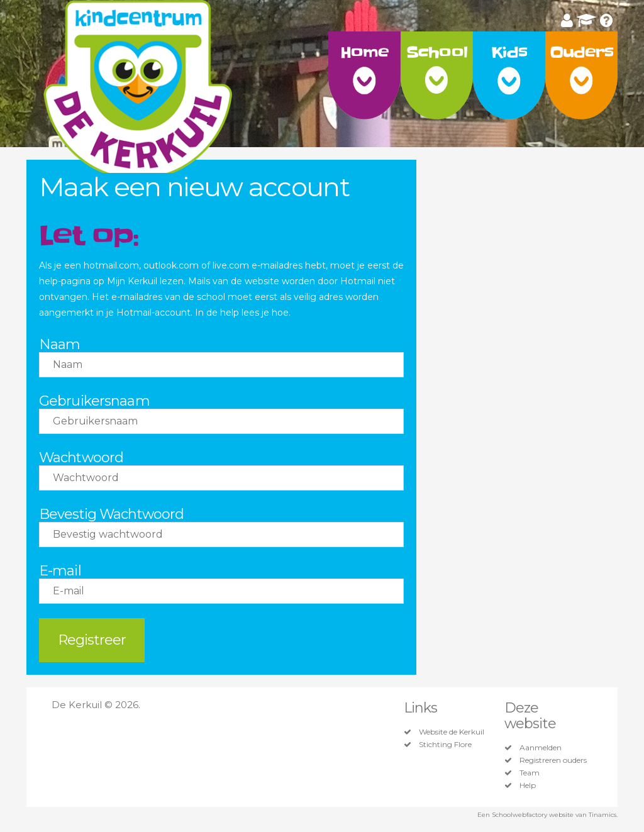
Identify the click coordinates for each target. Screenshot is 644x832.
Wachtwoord (81, 458)
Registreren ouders (553, 760)
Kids (509, 53)
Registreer (92, 640)
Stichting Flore (445, 745)
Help (528, 785)
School (437, 53)
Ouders (582, 53)
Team (530, 773)
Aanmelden (541, 748)
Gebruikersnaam (94, 401)
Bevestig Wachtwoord (111, 514)
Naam (59, 344)
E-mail (60, 571)
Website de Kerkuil (452, 732)
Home (364, 53)
